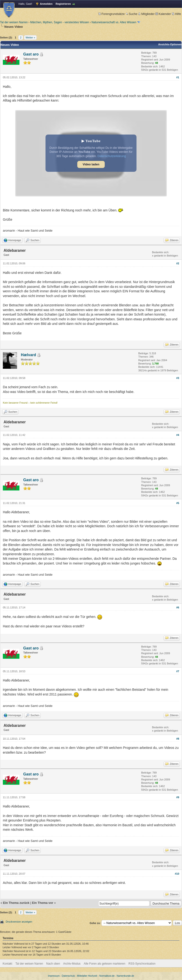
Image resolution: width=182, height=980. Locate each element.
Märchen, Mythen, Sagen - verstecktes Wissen (59, 22)
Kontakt (7, 964)
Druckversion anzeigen (19, 922)
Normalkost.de (107, 976)
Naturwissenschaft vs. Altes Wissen (114, 22)
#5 (178, 503)
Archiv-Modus (72, 964)
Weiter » (30, 37)
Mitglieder (146, 14)
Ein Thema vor (43, 903)
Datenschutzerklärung (112, 156)
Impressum (54, 976)
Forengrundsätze (111, 14)
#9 (178, 797)
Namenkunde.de (125, 976)
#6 (178, 607)
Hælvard (28, 355)
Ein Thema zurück (16, 903)
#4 (178, 435)
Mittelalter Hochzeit (87, 976)
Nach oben (53, 964)
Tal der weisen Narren (14, 22)
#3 (178, 378)
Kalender (163, 14)
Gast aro (31, 54)
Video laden (91, 164)
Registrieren (63, 4)
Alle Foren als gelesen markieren (104, 964)
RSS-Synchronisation (142, 964)
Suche (132, 14)
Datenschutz (68, 976)
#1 (178, 77)
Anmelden (46, 4)
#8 (178, 739)
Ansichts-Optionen (170, 44)
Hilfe (176, 14)
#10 (177, 874)
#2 (178, 263)
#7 (178, 671)
